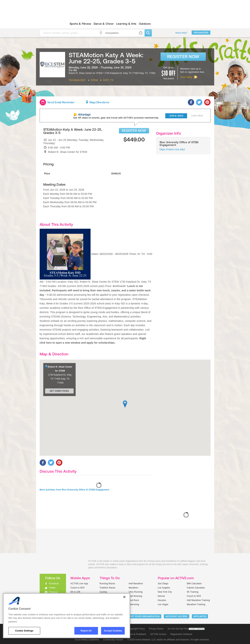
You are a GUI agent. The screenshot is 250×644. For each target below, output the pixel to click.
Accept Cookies (113, 631)
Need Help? (181, 33)
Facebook (54, 584)
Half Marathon (136, 584)
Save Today (186, 77)
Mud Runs (134, 600)
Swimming (134, 604)
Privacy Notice (156, 629)
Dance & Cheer (104, 24)
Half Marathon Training (198, 600)
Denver (161, 596)
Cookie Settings (197, 629)
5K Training (193, 592)
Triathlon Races (108, 588)
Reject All (86, 631)
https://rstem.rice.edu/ (172, 149)
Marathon (134, 588)
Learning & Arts (126, 24)
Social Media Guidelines (87, 640)
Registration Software (181, 634)
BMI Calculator (194, 584)
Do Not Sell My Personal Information (186, 629)
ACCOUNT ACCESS (177, 616)
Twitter (52, 588)
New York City (165, 592)
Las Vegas (163, 604)
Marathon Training (196, 604)
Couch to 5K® (78, 588)
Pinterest (53, 592)
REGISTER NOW (134, 131)
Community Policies (113, 640)
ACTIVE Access (158, 634)
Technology (77, 80)
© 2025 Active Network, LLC (142, 640)
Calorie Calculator (196, 588)
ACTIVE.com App (79, 584)
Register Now (183, 57)
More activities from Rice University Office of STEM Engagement (74, 490)
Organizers (201, 33)
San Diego (163, 584)
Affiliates (200, 616)
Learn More (197, 116)
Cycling (103, 592)
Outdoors (145, 24)
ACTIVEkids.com (50, 24)
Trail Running (135, 596)
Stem (94, 80)
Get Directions (59, 391)
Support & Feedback (136, 634)
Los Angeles (164, 588)
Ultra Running (136, 592)
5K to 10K (76, 592)
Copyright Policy (137, 629)
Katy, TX (108, 80)
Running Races (107, 584)
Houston (162, 600)
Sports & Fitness (80, 24)
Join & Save (176, 116)
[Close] (124, 597)
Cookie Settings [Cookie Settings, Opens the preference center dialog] (24, 631)
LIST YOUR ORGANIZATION (144, 616)
